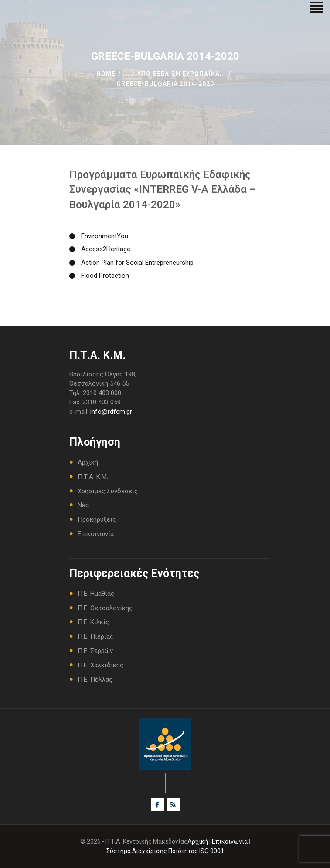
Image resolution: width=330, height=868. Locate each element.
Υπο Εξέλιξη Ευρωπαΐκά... (182, 74)
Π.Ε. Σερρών (95, 651)
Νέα (83, 505)
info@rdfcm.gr (111, 412)
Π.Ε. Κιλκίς (93, 622)
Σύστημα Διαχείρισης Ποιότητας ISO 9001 (165, 851)
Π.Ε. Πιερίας (95, 636)
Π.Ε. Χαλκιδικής (100, 665)
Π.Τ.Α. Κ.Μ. (93, 477)
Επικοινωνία (96, 534)
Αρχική (88, 462)
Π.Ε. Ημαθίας (96, 594)
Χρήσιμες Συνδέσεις (108, 491)
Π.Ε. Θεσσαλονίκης (105, 608)
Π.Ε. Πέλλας (95, 680)
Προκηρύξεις (97, 519)
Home (106, 74)
